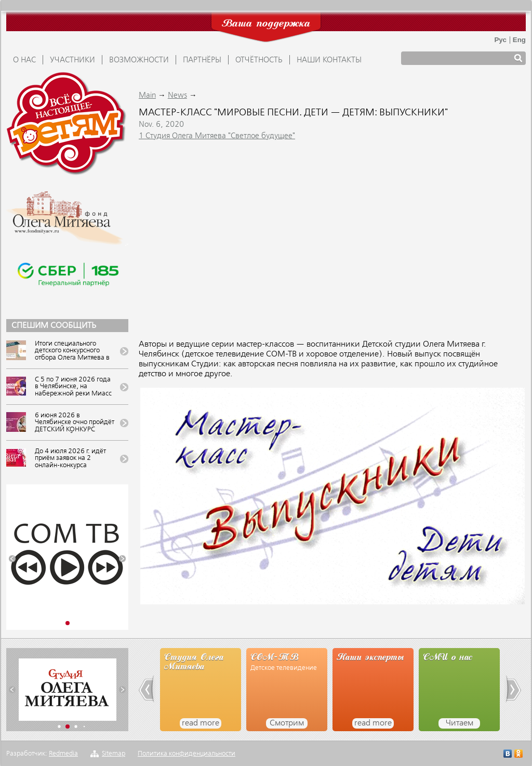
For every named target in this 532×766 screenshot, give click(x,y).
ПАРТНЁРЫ (202, 60)
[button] (12, 559)
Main (147, 96)
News (177, 96)
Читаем (460, 723)
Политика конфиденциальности (187, 754)
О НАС (24, 60)
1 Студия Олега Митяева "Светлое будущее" (217, 136)
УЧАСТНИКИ (72, 60)
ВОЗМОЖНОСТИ (139, 60)
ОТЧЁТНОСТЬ (259, 60)
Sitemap (114, 754)
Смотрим (287, 723)
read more (201, 723)
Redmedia (63, 754)
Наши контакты (329, 60)
